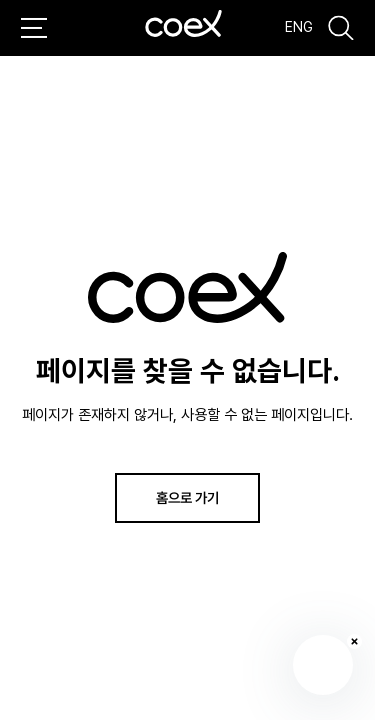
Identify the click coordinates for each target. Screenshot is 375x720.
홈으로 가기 (187, 497)
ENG (299, 27)
